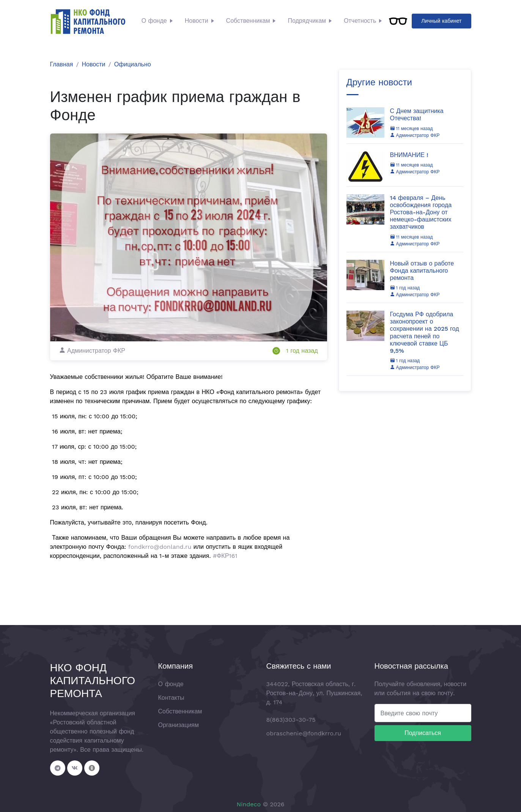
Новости (197, 21)
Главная (62, 64)
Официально (133, 64)
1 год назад (302, 351)
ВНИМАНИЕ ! (409, 155)
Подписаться (423, 733)
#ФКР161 (225, 556)
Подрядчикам (307, 21)
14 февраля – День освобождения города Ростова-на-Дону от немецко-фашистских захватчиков (421, 212)
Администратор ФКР (415, 135)
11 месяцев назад (412, 129)
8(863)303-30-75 (291, 720)
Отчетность (360, 21)
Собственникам (248, 21)
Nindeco (249, 804)
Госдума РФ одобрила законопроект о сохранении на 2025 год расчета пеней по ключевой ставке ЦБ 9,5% (425, 332)
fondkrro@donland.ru (160, 547)
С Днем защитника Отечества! (417, 115)
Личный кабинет (441, 21)
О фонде (154, 21)
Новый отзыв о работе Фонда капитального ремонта (422, 271)
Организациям (179, 725)
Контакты (171, 698)
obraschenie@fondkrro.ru (304, 733)
